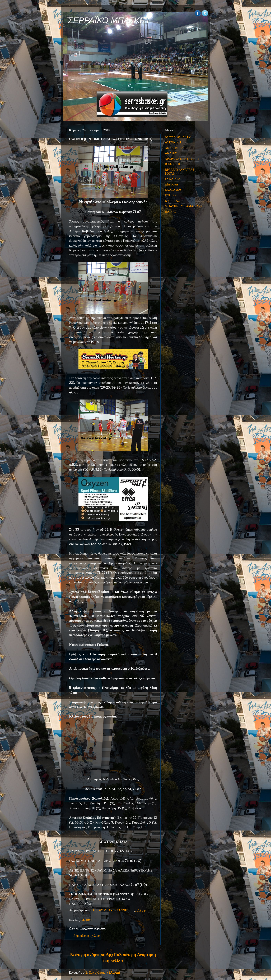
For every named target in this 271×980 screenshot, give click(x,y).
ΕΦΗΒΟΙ (86, 920)
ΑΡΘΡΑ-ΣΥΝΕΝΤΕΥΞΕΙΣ (182, 159)
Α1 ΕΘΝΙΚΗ (173, 142)
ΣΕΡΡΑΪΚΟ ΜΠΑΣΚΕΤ (109, 20)
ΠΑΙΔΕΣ (170, 212)
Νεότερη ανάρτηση (88, 955)
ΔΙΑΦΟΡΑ (172, 184)
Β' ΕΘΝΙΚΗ (172, 164)
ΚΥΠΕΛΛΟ (172, 201)
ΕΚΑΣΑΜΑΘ (174, 190)
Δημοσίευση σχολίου (87, 936)
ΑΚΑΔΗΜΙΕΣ (174, 148)
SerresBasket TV (178, 137)
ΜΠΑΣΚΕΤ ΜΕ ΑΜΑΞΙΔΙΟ (183, 206)
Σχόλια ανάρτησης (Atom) (103, 972)
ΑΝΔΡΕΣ (171, 153)
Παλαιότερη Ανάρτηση (135, 955)
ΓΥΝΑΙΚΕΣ (173, 179)
